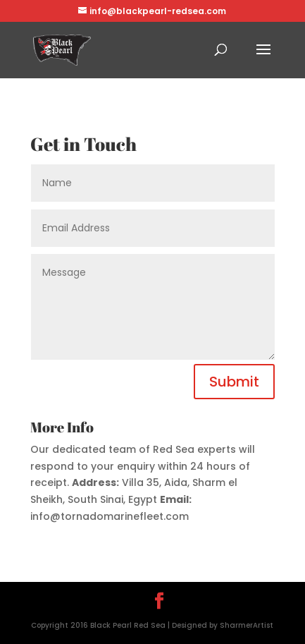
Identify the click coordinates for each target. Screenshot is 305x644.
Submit (234, 382)
